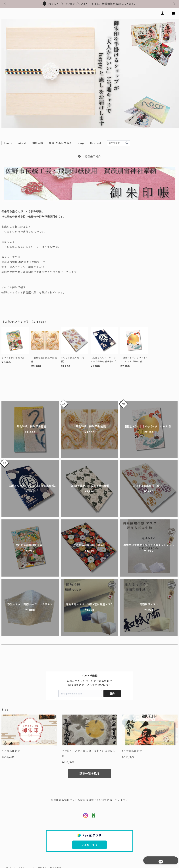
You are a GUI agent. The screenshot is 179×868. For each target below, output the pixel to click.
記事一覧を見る (89, 774)
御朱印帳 (38, 143)
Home (8, 143)
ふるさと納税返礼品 (24, 293)
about (22, 143)
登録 (112, 694)
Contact (96, 143)
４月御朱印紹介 (89, 157)
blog (81, 143)
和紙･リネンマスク (60, 143)
